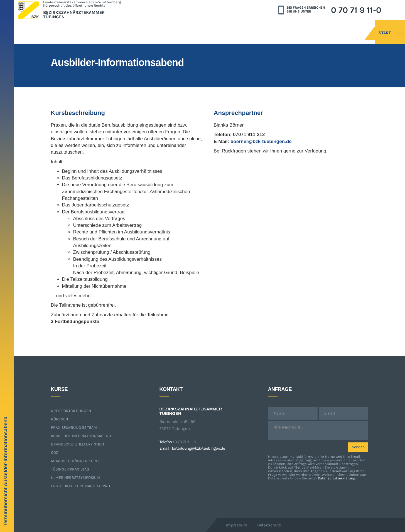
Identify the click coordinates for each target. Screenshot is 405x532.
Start (354, 27)
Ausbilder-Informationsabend (81, 436)
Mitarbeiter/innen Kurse (76, 461)
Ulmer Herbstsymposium (75, 478)
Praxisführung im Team (74, 428)
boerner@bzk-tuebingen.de (261, 141)
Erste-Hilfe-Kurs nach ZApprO (80, 486)
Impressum (237, 525)
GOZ (55, 453)
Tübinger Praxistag (70, 469)
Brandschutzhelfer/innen (78, 444)
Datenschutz (269, 525)
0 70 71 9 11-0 (356, 10)
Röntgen (60, 419)
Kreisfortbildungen (71, 411)
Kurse (383, 27)
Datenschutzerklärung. (337, 478)
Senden (358, 447)
